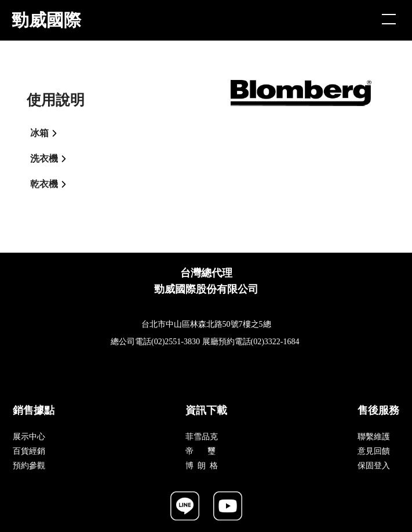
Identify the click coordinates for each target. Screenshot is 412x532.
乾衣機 (52, 184)
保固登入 (374, 466)
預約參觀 (29, 466)
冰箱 (47, 133)
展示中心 (29, 437)
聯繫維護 (374, 437)
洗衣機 (52, 159)
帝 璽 (201, 451)
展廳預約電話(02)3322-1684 (251, 342)
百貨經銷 (29, 451)
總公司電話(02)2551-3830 (155, 342)
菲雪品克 (202, 437)
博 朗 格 (202, 466)
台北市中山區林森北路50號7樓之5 (202, 324)
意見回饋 (374, 451)
